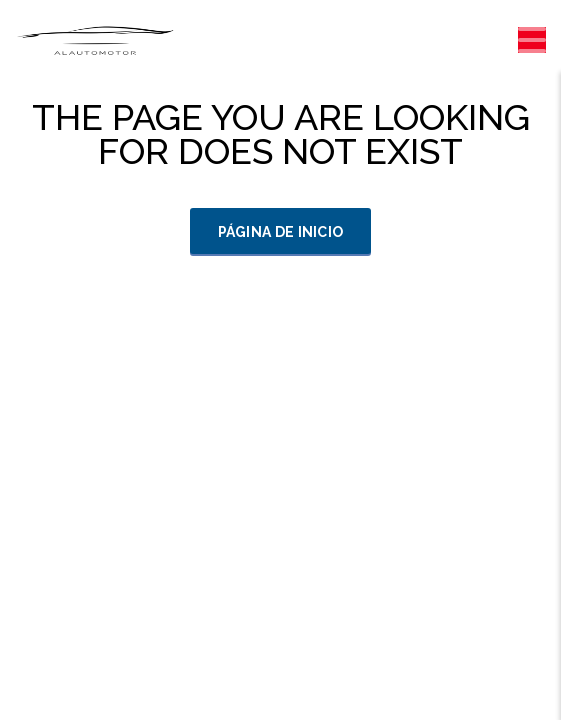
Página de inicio (281, 232)
